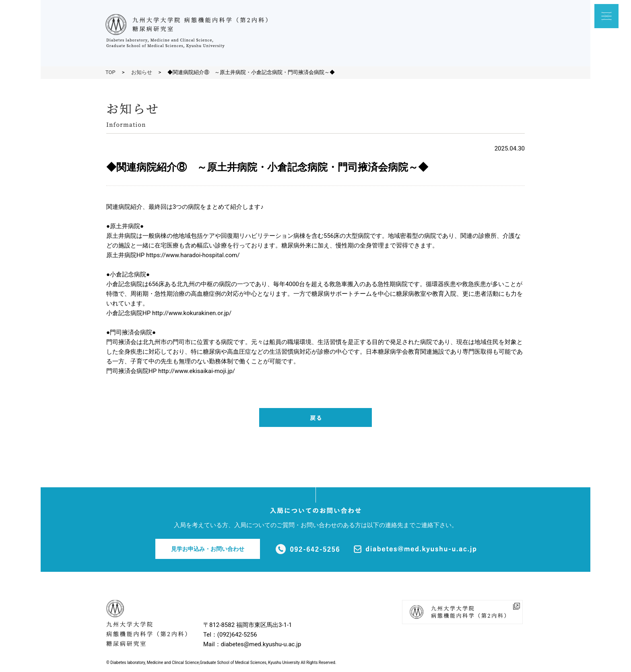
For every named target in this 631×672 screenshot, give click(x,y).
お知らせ (142, 72)
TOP (110, 72)
